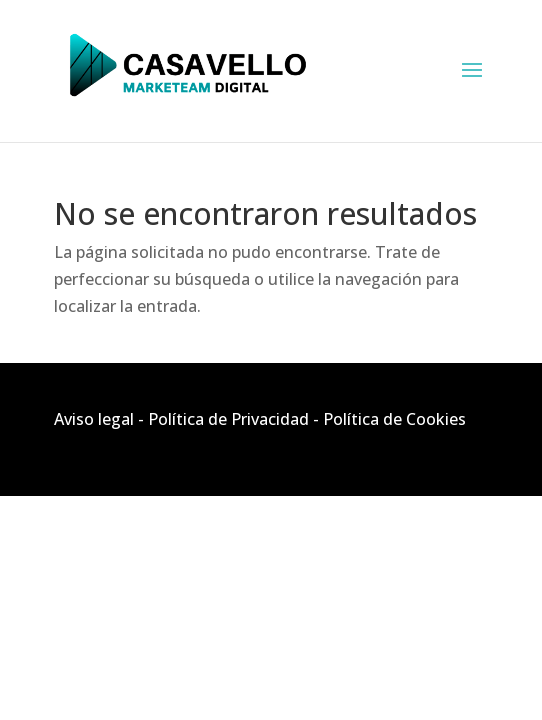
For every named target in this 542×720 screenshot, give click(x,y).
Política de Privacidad (228, 419)
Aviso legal (94, 419)
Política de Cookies (394, 419)
